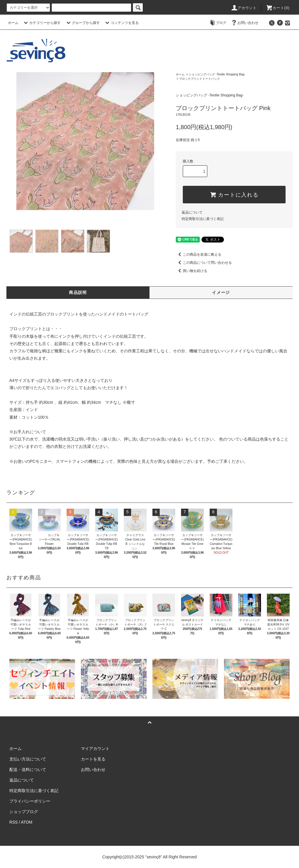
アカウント (244, 8)
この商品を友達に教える (199, 254)
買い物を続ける (192, 271)
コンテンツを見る (121, 23)
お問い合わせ (244, 23)
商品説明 (78, 292)
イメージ (221, 292)
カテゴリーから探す (41, 23)
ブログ (218, 23)
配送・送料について (28, 770)
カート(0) (278, 8)
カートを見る (93, 759)
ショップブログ (24, 812)
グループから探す (82, 23)
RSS (14, 822)
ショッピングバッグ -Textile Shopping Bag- (217, 74)
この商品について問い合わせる (204, 263)
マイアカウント (95, 749)
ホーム (13, 23)
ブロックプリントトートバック (199, 79)
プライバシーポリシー (30, 801)
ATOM (27, 822)
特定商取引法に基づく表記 (203, 219)
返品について (192, 212)
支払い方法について (28, 759)
